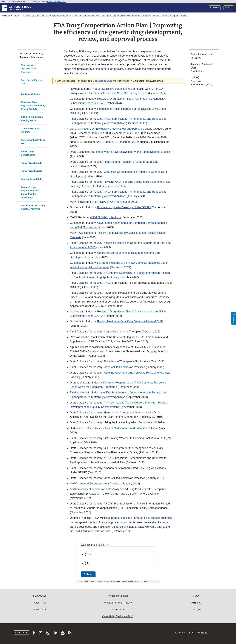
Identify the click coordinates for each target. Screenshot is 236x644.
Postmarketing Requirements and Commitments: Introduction (30, 192)
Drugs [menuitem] (193, 68)
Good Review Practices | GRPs (33, 82)
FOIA (196, 596)
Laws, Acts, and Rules (32, 179)
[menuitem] (204, 57)
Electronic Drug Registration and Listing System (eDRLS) (33, 105)
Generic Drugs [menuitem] (197, 71)
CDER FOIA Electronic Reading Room (32, 119)
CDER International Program (31, 130)
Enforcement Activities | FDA (33, 142)
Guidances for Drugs (103, 81)
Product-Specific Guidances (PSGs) (113, 89)
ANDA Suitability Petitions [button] (105, 217)
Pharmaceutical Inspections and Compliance (28, 69)
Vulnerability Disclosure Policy (118, 616)
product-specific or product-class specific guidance (142, 518)
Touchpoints (142, 581)
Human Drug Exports (32, 163)
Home (7, 16)
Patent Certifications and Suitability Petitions (132, 428)
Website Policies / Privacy (118, 603)
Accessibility (40, 610)
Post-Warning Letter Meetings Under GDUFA (124, 207)
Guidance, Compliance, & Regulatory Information (46, 16)
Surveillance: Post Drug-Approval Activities (33, 207)
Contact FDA (21, 633)
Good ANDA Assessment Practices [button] (100, 484)
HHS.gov (196, 603)
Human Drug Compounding (28, 153)
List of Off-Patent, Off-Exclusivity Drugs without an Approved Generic (111, 129)
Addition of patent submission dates (91, 489)
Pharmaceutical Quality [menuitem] (201, 84)
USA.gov (196, 610)
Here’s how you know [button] (57, 2)
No (89, 563)
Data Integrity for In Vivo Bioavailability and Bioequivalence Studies (130, 152)
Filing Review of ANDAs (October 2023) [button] (114, 202)
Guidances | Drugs (30, 94)
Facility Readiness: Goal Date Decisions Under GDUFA (130, 321)
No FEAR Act (118, 610)
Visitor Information (118, 596)
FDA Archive (40, 596)
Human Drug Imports (32, 171)
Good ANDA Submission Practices (125, 367)
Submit (88, 574)
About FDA (40, 603)
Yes (89, 555)
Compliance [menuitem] (196, 81)
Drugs (16, 16)
